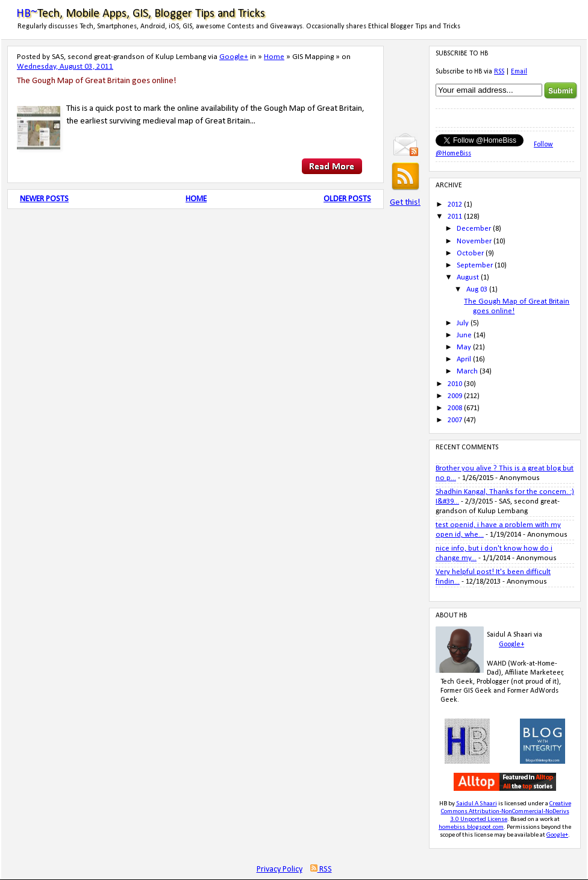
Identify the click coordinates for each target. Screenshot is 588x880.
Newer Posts (44, 199)
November (474, 241)
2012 (455, 204)
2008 (455, 408)
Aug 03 (477, 289)
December (474, 229)
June (464, 335)
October (470, 253)
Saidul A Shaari (477, 804)
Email (519, 72)
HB (443, 804)
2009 (455, 396)
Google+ (234, 57)
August (468, 277)
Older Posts (347, 199)
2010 (455, 384)
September (475, 265)
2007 (455, 420)
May (464, 347)
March (467, 371)
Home (274, 57)
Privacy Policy (280, 869)
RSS (499, 72)
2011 (455, 217)
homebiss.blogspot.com (471, 827)
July (463, 323)
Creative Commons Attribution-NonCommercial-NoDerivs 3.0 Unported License (506, 812)
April (464, 359)
